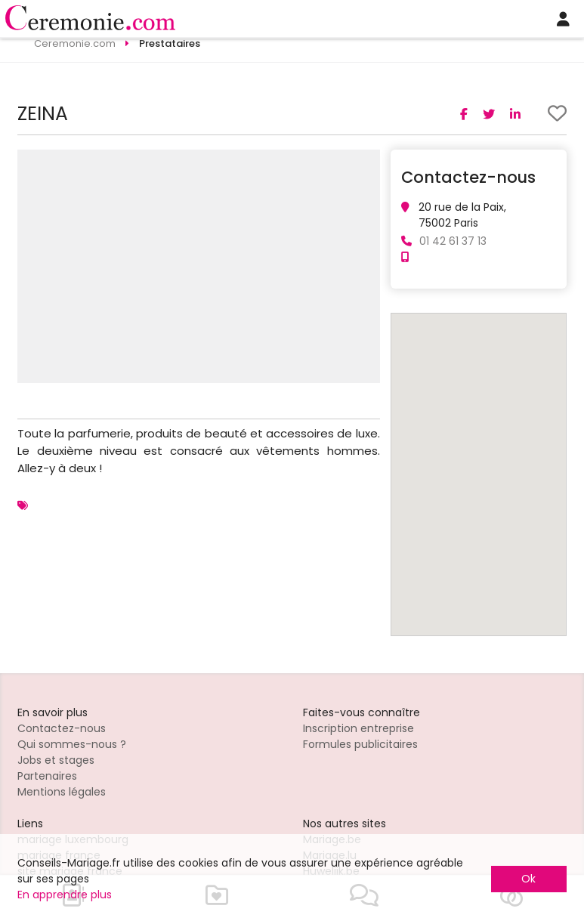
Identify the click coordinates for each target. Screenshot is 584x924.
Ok (528, 879)
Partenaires (47, 776)
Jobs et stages (56, 760)
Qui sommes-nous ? (72, 744)
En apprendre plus (65, 895)
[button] (366, 163)
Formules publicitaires (360, 744)
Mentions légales (62, 792)
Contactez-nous (62, 728)
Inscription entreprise (358, 728)
